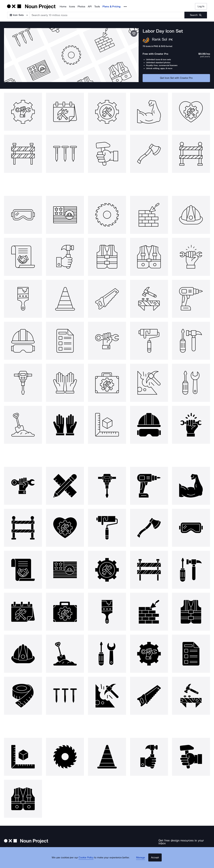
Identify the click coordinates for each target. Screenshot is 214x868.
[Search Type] (18, 15)
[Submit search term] (196, 15)
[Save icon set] (134, 33)
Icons (72, 7)
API (90, 7)
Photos (81, 7)
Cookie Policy (89, 862)
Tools (97, 7)
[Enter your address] (174, 848)
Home (63, 7)
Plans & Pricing (112, 7)
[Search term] (107, 15)
